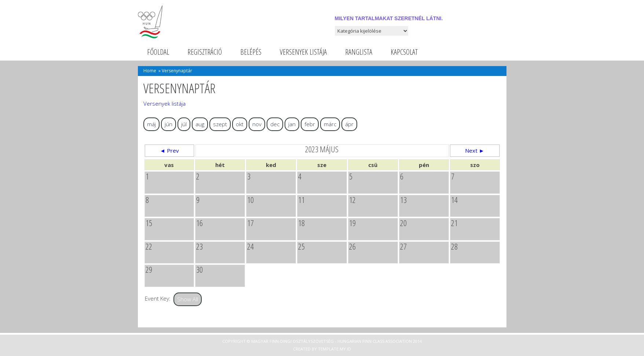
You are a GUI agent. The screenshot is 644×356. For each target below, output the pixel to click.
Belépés (251, 52)
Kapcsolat (404, 52)
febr (310, 124)
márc (330, 124)
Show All (188, 299)
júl (184, 124)
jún (169, 124)
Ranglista (359, 52)
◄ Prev (169, 150)
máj (151, 124)
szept (220, 124)
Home (150, 71)
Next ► (475, 150)
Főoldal (158, 52)
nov (257, 124)
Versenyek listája (303, 52)
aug (200, 124)
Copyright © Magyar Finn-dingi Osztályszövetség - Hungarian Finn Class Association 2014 (322, 341)
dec (275, 124)
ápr (349, 124)
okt (240, 124)
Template (328, 349)
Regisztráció (205, 52)
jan (292, 124)
